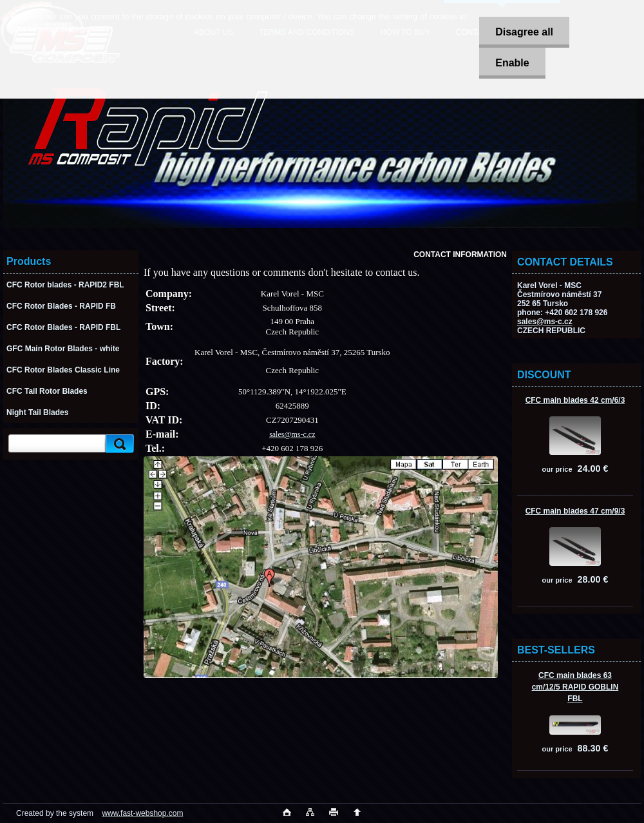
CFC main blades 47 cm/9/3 (575, 511)
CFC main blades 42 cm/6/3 (575, 400)
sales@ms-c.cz (545, 322)
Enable (512, 63)
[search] (118, 444)
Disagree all (524, 32)
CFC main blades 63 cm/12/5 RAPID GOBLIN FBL (575, 687)
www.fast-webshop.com (142, 813)
